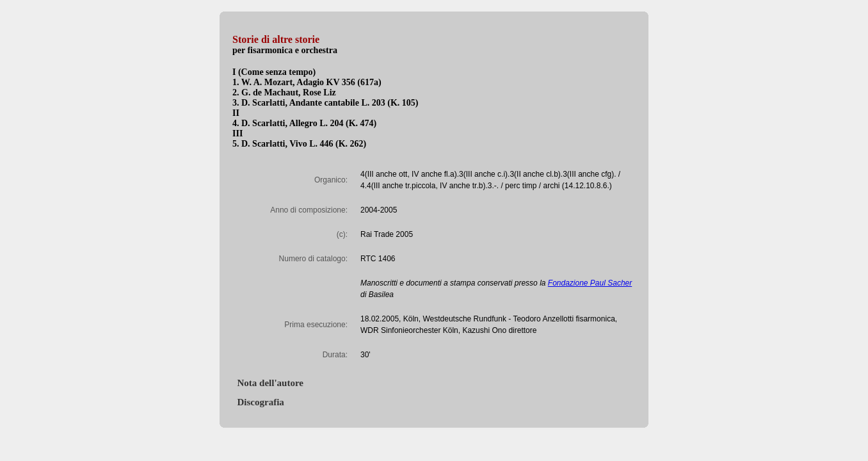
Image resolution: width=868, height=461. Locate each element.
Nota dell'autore (268, 383)
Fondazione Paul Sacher (590, 283)
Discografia (258, 402)
